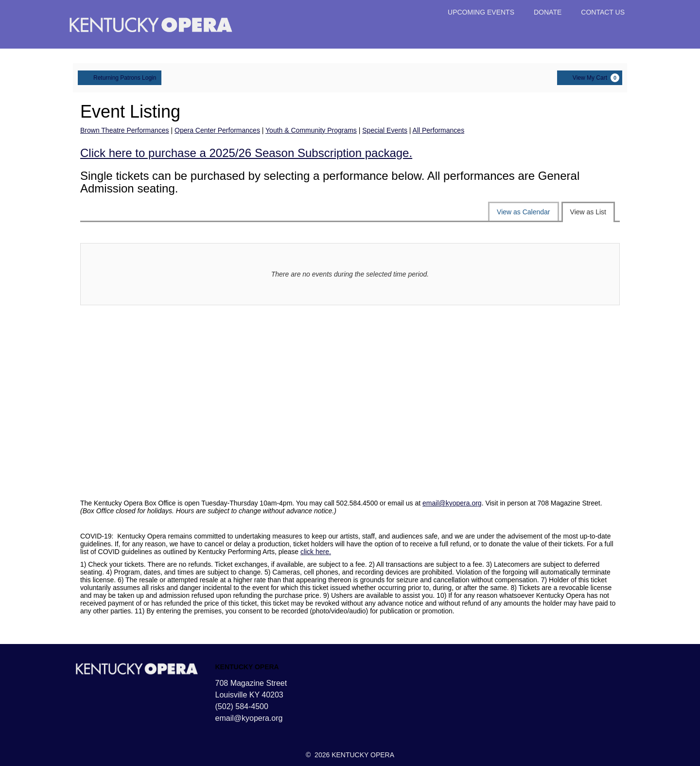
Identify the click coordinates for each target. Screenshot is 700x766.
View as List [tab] (588, 212)
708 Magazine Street (251, 683)
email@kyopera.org (452, 503)
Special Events (385, 130)
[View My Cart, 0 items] (590, 78)
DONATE (548, 12)
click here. (316, 552)
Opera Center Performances (217, 130)
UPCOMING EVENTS (481, 12)
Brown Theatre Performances (125, 130)
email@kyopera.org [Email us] (249, 718)
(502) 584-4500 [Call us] (242, 706)
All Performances (439, 130)
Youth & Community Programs (311, 130)
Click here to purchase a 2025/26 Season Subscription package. (246, 153)
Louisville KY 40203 (249, 695)
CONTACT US (603, 12)
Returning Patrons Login (120, 77)
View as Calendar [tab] (523, 212)
